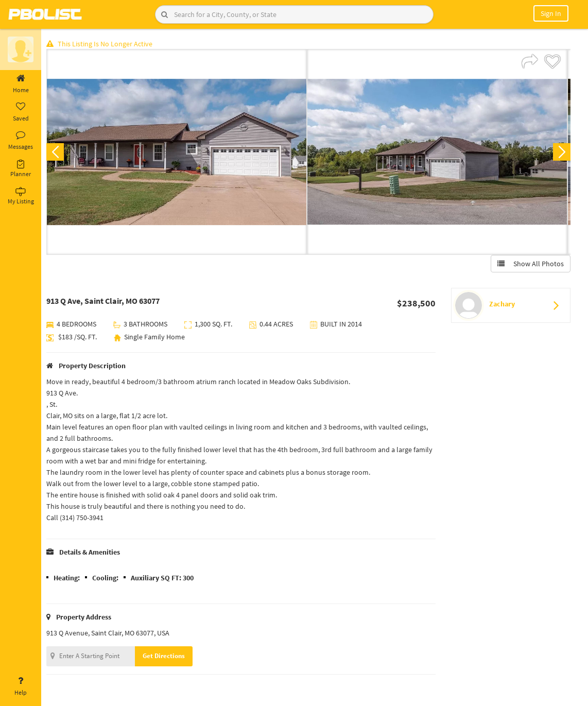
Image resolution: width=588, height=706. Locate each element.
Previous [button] (58, 152)
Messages (21, 141)
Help (21, 686)
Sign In (551, 13)
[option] (179, 152)
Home (21, 84)
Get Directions (166, 656)
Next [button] (561, 152)
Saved (21, 112)
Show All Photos (530, 264)
